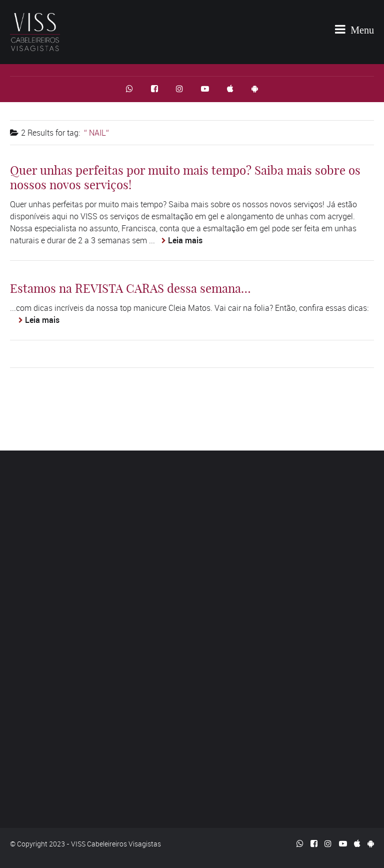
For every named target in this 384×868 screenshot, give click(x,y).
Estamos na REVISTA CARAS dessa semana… (130, 288)
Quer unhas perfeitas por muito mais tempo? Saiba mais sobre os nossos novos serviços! (185, 177)
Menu (354, 29)
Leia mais (185, 240)
